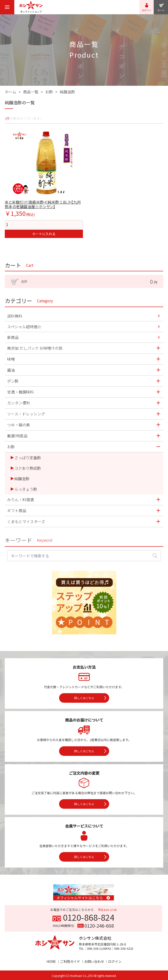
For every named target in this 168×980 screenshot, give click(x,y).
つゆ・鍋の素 (19, 425)
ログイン (115, 961)
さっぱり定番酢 (28, 458)
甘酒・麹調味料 (20, 392)
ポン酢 (13, 381)
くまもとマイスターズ (26, 521)
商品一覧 (31, 92)
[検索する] (155, 556)
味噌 (11, 359)
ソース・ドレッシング (26, 414)
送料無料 (15, 316)
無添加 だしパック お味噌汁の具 (35, 348)
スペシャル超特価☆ (24, 327)
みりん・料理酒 (20, 500)
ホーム (10, 92)
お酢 (49, 92)
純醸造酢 (67, 92)
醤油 (11, 370)
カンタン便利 (19, 403)
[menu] (7, 7)
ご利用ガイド (70, 961)
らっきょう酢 (26, 489)
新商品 (13, 337)
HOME (51, 961)
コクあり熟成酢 (28, 468)
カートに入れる (44, 234)
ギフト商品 (17, 510)
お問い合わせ (94, 961)
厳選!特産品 (17, 436)
